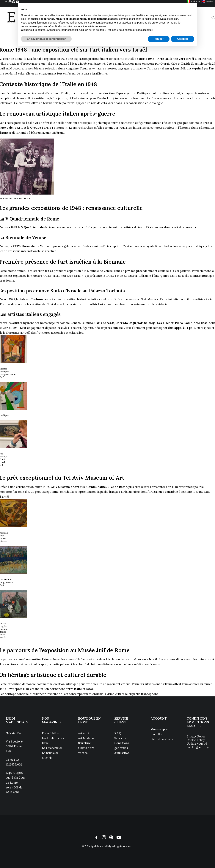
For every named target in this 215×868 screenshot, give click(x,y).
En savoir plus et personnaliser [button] (46, 39)
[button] (6, 2)
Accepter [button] (183, 39)
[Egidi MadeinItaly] (11, 17)
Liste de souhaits (162, 739)
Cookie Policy (196, 740)
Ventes (83, 753)
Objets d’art (86, 748)
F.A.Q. (118, 733)
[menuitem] (208, 1)
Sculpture (84, 743)
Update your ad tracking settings (198, 745)
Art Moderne (87, 738)
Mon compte (159, 729)
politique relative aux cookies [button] (161, 19)
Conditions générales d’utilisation (122, 748)
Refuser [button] (158, 39)
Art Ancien (85, 733)
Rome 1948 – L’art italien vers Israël (53, 738)
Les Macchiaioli (53, 748)
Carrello (156, 734)
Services (120, 738)
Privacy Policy (196, 736)
